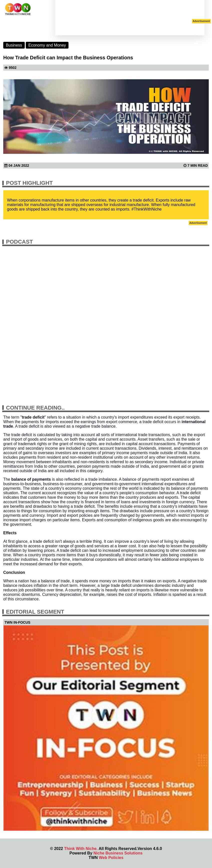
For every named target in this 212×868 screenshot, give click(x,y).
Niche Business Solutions (118, 853)
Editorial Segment (35, 612)
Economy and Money (47, 45)
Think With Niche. (81, 849)
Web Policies (111, 858)
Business (14, 45)
